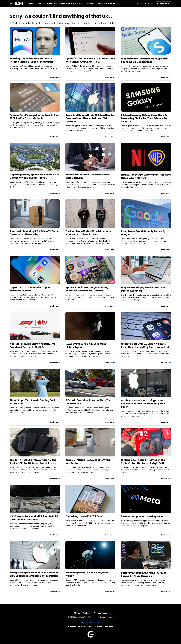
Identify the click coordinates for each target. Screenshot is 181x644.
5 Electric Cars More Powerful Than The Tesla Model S (88, 402)
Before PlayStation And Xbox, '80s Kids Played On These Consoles (144, 574)
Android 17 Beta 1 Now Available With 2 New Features (88, 462)
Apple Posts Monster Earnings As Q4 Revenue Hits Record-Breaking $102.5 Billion (143, 404)
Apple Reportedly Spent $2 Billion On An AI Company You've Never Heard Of (34, 176)
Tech (41, 3)
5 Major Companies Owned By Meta (142, 516)
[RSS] (152, 3)
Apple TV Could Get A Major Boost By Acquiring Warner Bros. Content (87, 289)
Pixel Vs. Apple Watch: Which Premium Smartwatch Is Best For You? (88, 233)
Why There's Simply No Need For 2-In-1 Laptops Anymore (144, 289)
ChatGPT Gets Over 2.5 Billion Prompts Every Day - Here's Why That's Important (145, 345)
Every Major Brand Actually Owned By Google (143, 233)
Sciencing (99, 626)
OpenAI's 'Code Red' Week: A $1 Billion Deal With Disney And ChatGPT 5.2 (90, 60)
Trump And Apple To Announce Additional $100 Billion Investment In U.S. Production (35, 574)
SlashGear (109, 626)
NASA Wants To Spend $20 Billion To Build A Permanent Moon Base (34, 518)
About (77, 613)
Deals (100, 3)
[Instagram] (145, 3)
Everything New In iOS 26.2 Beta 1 (84, 516)
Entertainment (66, 3)
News (32, 3)
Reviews (111, 3)
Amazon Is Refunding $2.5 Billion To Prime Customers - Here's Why (34, 233)
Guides (90, 3)
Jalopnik (81, 626)
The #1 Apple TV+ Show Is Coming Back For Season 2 (33, 402)
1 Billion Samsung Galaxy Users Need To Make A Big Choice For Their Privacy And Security (145, 118)
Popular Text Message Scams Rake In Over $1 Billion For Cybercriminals (35, 117)
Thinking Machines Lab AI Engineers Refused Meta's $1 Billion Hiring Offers (32, 60)
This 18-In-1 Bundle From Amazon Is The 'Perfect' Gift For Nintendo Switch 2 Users (33, 462)
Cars (80, 3)
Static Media (79, 617)
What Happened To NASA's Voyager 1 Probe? (87, 574)
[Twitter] (141, 3)
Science (51, 3)
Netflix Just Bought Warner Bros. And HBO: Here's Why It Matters (146, 176)
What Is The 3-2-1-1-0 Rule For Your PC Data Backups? (88, 176)
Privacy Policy (101, 613)
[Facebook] (138, 3)
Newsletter (163, 4)
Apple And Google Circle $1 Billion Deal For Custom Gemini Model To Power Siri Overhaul (90, 118)
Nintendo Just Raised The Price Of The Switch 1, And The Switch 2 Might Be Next (144, 462)
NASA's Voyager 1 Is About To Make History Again (86, 345)
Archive (87, 613)
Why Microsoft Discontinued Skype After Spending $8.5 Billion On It (145, 60)
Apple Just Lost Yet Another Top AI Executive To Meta (30, 289)
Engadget (72, 626)
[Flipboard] (149, 3)
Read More (54, 77)
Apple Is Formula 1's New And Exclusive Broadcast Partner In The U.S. (32, 345)
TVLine (90, 626)
